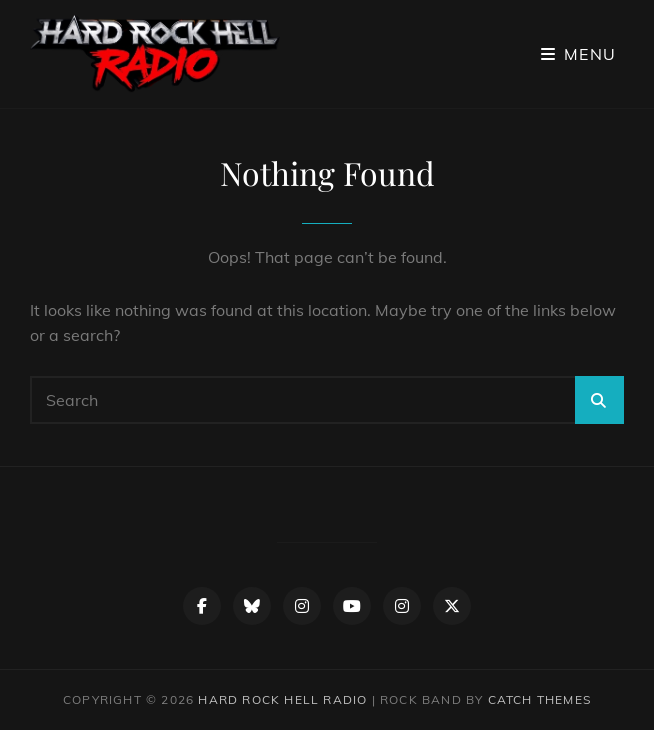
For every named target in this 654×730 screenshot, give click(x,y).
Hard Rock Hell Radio (282, 699)
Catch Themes (539, 699)
